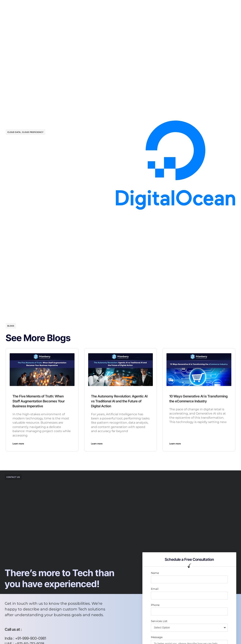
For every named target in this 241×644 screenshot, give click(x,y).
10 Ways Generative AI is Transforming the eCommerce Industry (195, 401)
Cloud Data (14, 132)
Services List (159, 621)
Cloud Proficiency (33, 132)
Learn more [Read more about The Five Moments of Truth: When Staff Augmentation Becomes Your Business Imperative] (18, 444)
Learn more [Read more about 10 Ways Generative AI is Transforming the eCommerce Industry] (175, 444)
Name (155, 573)
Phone (155, 605)
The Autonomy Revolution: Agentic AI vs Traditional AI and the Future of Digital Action (120, 401)
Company (108, 6)
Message (157, 637)
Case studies (129, 6)
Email (155, 589)
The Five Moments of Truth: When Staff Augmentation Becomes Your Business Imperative (42, 401)
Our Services (65, 6)
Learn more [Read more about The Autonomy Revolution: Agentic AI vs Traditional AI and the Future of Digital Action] (97, 444)
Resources (151, 6)
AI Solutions (87, 6)
